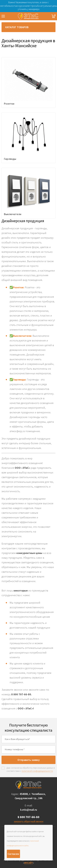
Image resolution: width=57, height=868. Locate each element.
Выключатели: (22, 336)
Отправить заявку (29, 760)
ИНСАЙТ (29, 863)
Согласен (13, 854)
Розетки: (19, 287)
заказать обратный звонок (29, 821)
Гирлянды (19, 380)
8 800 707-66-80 (28, 817)
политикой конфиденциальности (37, 771)
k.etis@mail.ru (29, 810)
